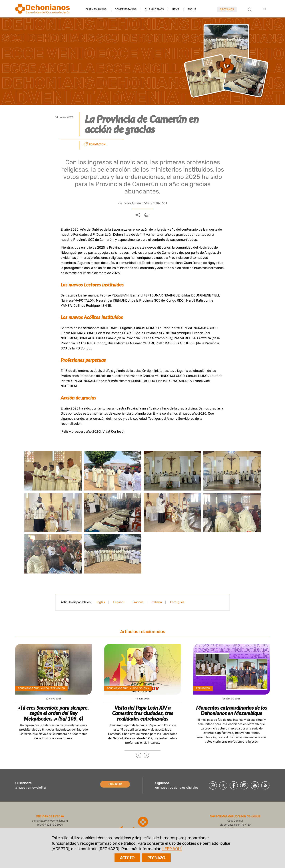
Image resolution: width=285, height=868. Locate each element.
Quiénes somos (96, 10)
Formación (97, 144)
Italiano (157, 602)
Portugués (177, 602)
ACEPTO (127, 858)
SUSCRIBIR (115, 784)
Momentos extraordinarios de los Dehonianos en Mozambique (232, 710)
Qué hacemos (154, 10)
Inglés (101, 602)
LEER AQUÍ (172, 849)
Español (119, 602)
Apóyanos (227, 9)
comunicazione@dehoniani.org (50, 821)
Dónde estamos (126, 10)
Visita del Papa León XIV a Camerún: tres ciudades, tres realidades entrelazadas (143, 713)
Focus (192, 10)
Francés (138, 602)
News (176, 10)
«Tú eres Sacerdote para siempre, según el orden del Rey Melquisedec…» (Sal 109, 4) (53, 713)
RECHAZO (156, 858)
